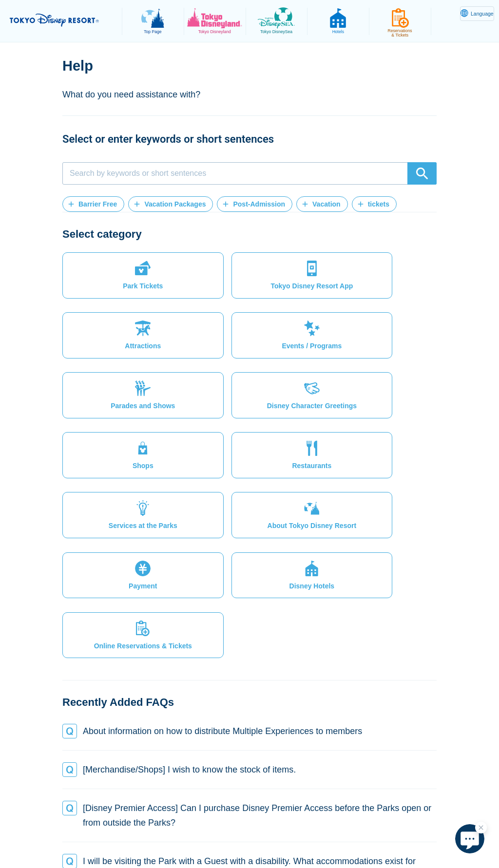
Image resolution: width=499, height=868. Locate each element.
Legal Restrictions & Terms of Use (212, 826)
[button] (93, 204)
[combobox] (249, 173)
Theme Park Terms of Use (320, 826)
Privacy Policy (122, 826)
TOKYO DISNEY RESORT (63, 20)
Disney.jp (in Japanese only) (292, 837)
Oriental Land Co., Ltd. (198, 837)
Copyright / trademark (409, 826)
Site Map (70, 826)
